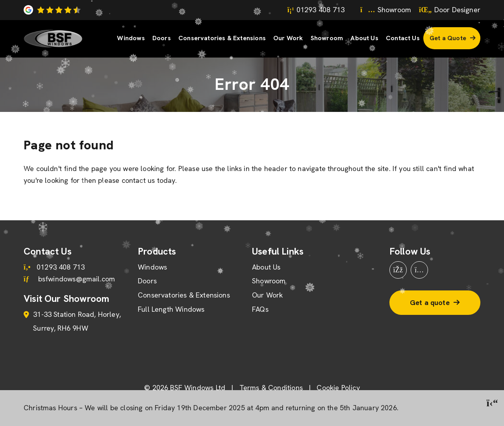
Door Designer (450, 10)
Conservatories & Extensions (222, 38)
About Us (364, 38)
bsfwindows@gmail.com (69, 279)
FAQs (260, 309)
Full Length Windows (171, 309)
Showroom (386, 10)
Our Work (288, 38)
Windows (131, 38)
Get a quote (430, 302)
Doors (162, 38)
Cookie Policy (338, 388)
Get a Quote (448, 38)
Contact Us (403, 38)
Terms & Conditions (271, 388)
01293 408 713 (316, 10)
